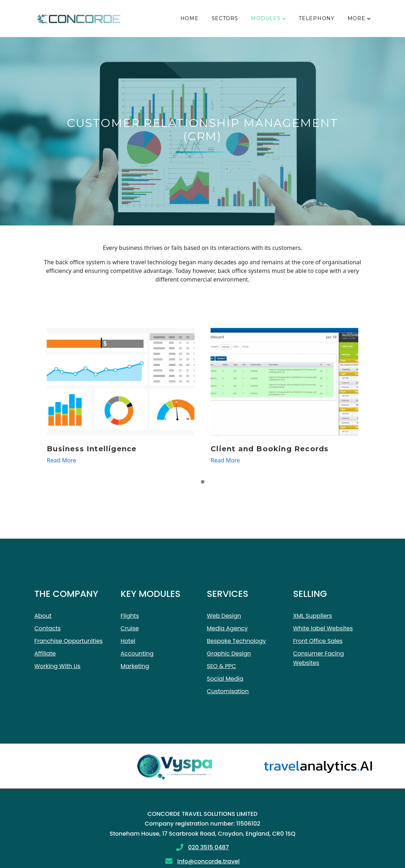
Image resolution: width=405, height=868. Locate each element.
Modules (266, 18)
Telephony (316, 18)
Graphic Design (229, 654)
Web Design (224, 616)
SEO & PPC (222, 666)
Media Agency (227, 628)
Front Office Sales (318, 641)
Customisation (228, 691)
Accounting (137, 654)
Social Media (225, 679)
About (43, 616)
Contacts (48, 628)
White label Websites (323, 628)
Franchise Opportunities (69, 641)
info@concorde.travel (208, 861)
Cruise (130, 628)
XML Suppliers (313, 616)
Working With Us (57, 666)
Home (190, 18)
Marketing (135, 666)
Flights (130, 616)
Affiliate (45, 654)
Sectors (225, 18)
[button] (203, 482)
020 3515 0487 (208, 847)
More (356, 18)
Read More (61, 460)
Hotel (128, 641)
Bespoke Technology (237, 641)
